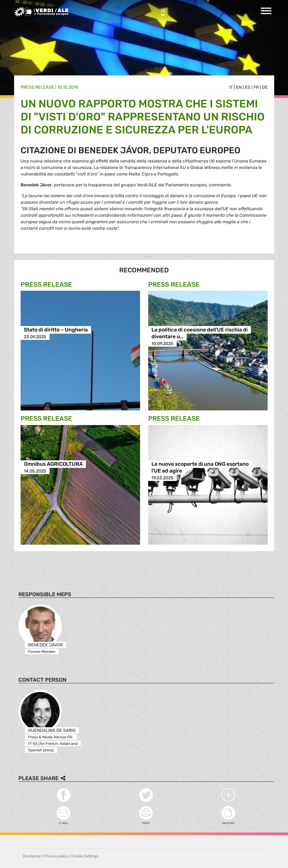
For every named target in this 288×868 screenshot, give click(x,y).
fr (256, 87)
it (231, 87)
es (248, 87)
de (265, 87)
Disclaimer (32, 856)
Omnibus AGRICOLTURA (53, 464)
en (239, 87)
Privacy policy (56, 856)
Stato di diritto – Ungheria (56, 330)
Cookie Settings (85, 856)
